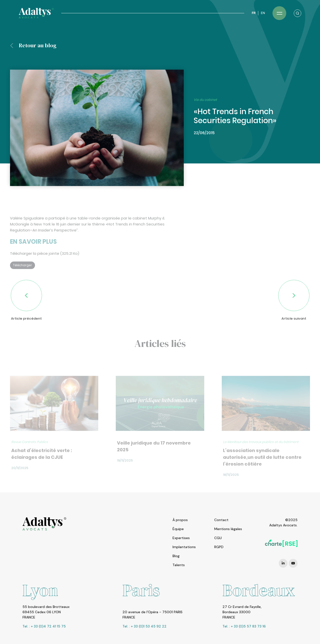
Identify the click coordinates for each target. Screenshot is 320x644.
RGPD (219, 547)
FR (254, 13)
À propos (180, 520)
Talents (179, 565)
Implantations (184, 547)
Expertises (181, 538)
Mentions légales (228, 529)
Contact (221, 520)
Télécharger (22, 274)
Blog (176, 556)
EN (263, 13)
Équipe (178, 529)
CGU (218, 538)
